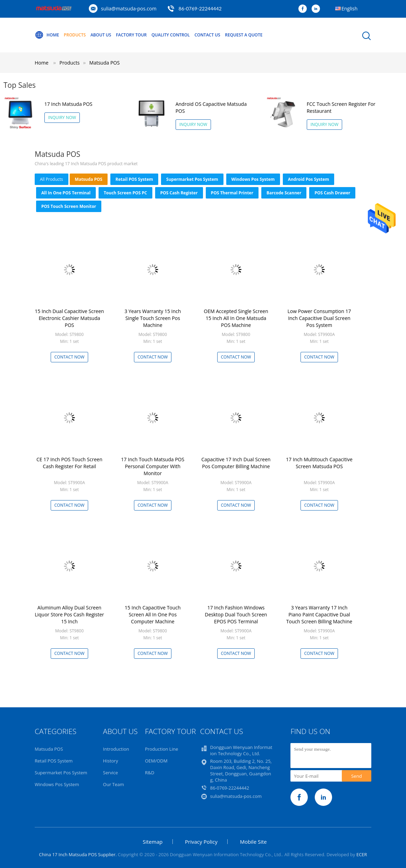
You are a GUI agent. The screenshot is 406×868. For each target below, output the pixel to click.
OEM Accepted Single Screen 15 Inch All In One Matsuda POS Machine (236, 318)
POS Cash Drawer (332, 193)
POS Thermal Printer (232, 193)
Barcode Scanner (284, 193)
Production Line (162, 749)
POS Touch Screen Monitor (69, 206)
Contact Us (207, 35)
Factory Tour (131, 35)
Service (111, 773)
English (349, 9)
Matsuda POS (104, 63)
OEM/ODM (156, 761)
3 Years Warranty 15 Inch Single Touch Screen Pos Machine (153, 318)
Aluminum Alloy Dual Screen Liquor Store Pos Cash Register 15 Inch (69, 614)
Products (75, 35)
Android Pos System (309, 179)
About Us (101, 35)
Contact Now (70, 357)
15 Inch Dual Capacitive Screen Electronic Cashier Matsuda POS (69, 318)
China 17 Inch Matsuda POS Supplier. (78, 854)
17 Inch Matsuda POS (69, 104)
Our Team (114, 784)
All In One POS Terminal (66, 193)
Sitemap (153, 842)
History (111, 761)
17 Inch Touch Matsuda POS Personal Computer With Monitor (153, 466)
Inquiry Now (62, 117)
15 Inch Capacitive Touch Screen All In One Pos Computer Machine (153, 614)
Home (47, 35)
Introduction (116, 749)
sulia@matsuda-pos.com (129, 9)
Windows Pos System (253, 179)
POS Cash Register (179, 193)
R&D (150, 773)
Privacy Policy (201, 842)
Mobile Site (253, 842)
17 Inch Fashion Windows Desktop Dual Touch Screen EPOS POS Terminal (236, 614)
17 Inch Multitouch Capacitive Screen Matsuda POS (319, 463)
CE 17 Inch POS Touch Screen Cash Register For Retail (69, 463)
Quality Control (170, 35)
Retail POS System (134, 179)
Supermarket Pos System (192, 179)
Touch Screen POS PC (125, 193)
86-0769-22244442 (200, 9)
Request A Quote (244, 35)
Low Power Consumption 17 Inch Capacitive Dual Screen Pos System (319, 318)
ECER (362, 854)
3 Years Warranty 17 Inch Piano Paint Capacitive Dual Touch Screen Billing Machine (319, 614)
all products (52, 179)
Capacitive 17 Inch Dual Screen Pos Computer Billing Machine (236, 463)
